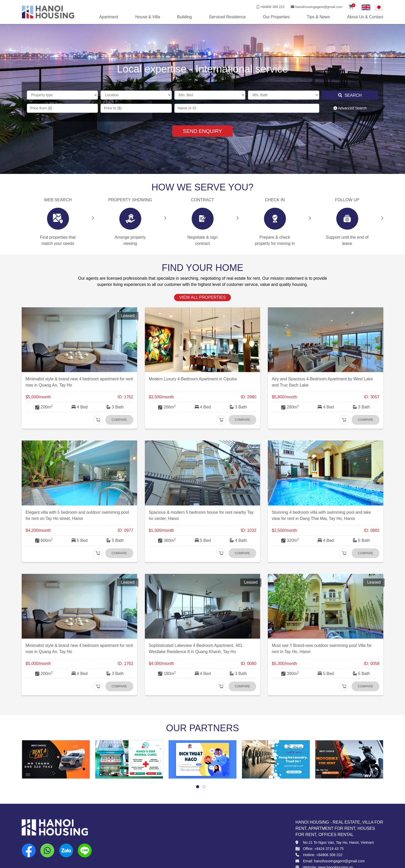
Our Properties (276, 17)
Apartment (109, 17)
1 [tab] (198, 787)
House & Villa (148, 17)
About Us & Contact (365, 17)
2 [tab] (204, 787)
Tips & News (318, 17)
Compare (119, 420)
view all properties (202, 297)
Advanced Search (350, 108)
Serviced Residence (227, 17)
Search (350, 95)
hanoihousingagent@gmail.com (317, 7)
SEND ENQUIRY (202, 131)
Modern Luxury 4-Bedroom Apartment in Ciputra (193, 379)
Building (185, 17)
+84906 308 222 (270, 7)
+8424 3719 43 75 (329, 849)
